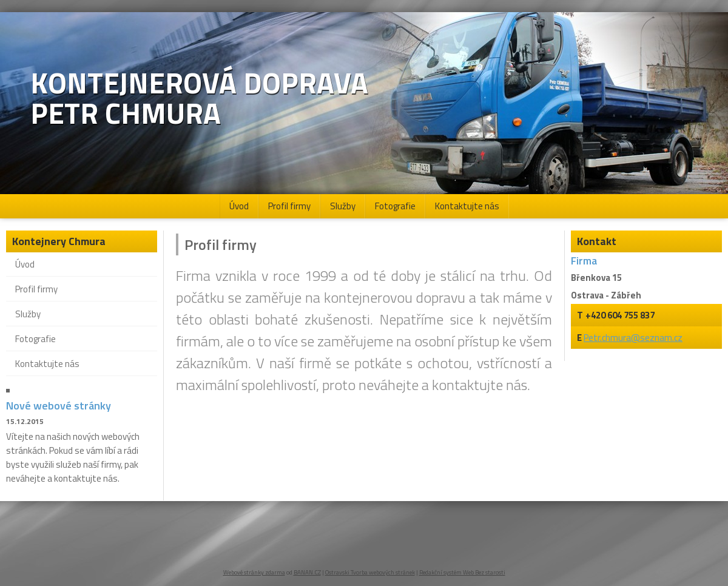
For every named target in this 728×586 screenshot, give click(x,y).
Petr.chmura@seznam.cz (633, 338)
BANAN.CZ (307, 572)
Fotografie (395, 206)
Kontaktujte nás (467, 206)
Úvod (239, 206)
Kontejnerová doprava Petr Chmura (199, 98)
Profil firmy (289, 206)
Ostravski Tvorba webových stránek (370, 572)
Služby (343, 206)
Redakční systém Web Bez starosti (462, 572)
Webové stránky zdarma (254, 572)
